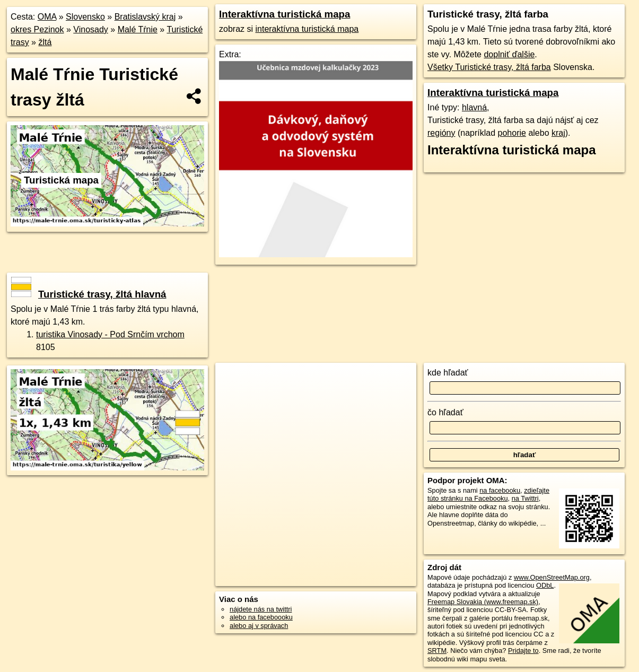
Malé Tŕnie (138, 29)
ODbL (545, 585)
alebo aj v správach (259, 626)
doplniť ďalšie (509, 54)
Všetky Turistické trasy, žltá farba (489, 67)
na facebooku (500, 490)
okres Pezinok (37, 29)
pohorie (512, 133)
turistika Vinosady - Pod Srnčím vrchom (110, 334)
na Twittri (525, 498)
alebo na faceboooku (261, 617)
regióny (441, 133)
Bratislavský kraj (145, 17)
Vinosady (91, 29)
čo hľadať (445, 412)
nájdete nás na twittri (261, 609)
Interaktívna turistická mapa (285, 14)
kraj (558, 133)
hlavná (474, 107)
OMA (47, 17)
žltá (45, 42)
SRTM (437, 651)
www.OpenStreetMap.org (552, 577)
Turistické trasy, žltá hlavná (89, 294)
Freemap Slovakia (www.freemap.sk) (483, 602)
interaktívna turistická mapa (307, 29)
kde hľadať (448, 373)
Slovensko (85, 17)
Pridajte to (523, 651)
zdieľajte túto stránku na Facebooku (488, 494)
